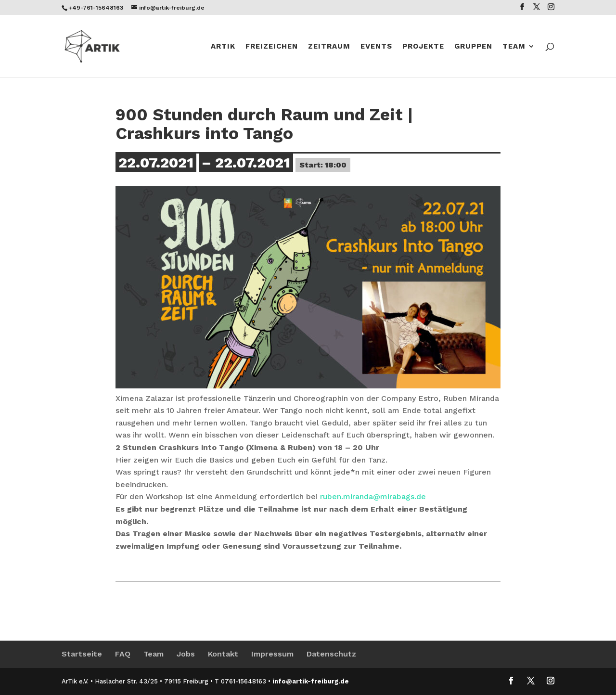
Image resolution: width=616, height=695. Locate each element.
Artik (223, 47)
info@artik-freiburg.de (311, 681)
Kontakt (223, 654)
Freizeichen (272, 47)
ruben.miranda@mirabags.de (373, 496)
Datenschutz (331, 654)
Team (514, 47)
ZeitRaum (329, 47)
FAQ (123, 654)
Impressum (272, 654)
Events (376, 47)
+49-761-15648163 (96, 8)
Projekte (423, 47)
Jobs (186, 654)
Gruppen (473, 47)
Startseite (82, 654)
